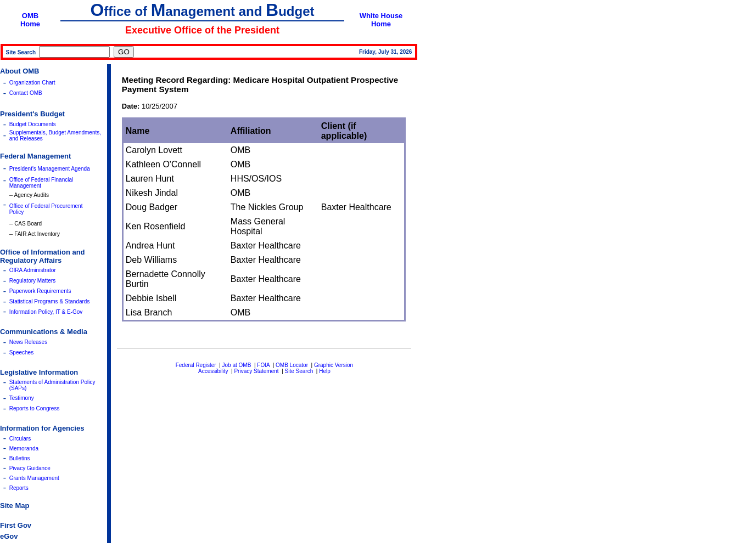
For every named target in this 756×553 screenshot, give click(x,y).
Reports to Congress (35, 408)
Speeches (21, 352)
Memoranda (24, 448)
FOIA (263, 365)
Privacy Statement (256, 371)
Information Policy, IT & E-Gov (46, 312)
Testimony (22, 398)
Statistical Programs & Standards (50, 301)
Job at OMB (237, 365)
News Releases (28, 342)
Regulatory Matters (32, 281)
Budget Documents (33, 124)
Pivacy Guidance (30, 468)
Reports (19, 488)
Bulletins (20, 458)
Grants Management (34, 478)
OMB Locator (292, 365)
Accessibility (213, 371)
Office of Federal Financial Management (41, 183)
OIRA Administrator (33, 270)
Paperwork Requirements (40, 291)
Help (325, 371)
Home (30, 24)
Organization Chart (32, 83)
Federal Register (196, 365)
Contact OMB (26, 93)
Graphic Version (334, 365)
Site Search (299, 371)
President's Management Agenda (50, 169)
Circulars (20, 439)
